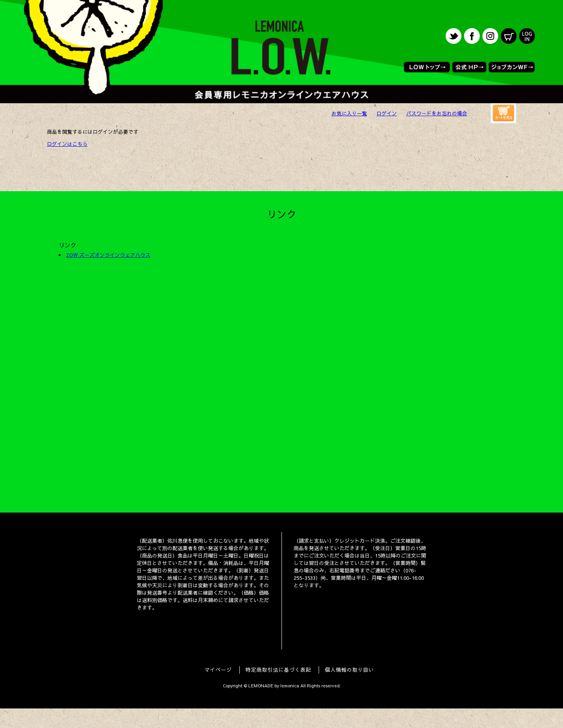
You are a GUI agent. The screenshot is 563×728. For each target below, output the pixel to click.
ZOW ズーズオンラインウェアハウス (108, 255)
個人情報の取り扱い (350, 670)
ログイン (387, 113)
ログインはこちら (67, 144)
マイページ (218, 670)
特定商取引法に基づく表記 (278, 670)
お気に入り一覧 (349, 113)
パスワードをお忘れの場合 (437, 113)
